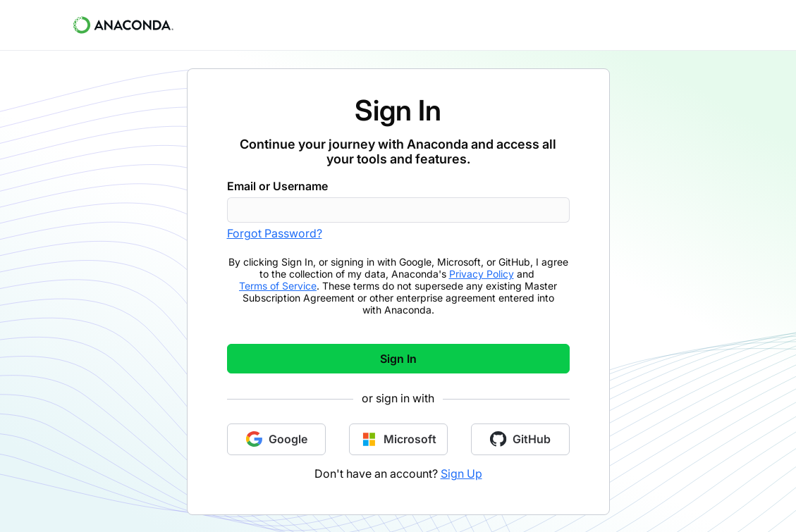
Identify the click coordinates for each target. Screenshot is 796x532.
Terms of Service (278, 286)
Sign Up (461, 474)
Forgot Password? (275, 233)
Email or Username (277, 186)
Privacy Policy (482, 274)
